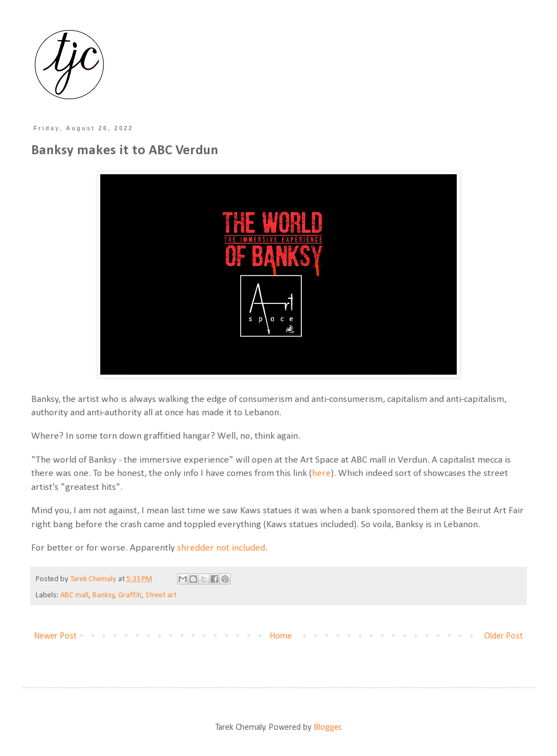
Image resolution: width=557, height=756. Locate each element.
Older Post (504, 636)
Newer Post (55, 636)
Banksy (104, 595)
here (321, 473)
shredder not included (221, 548)
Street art (161, 595)
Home (281, 636)
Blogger (327, 728)
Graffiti (130, 595)
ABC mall (74, 595)
